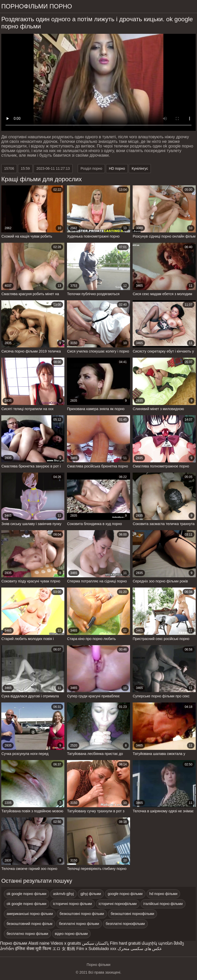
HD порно (117, 168)
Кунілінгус (140, 168)
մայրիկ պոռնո (157, 943)
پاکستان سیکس (95, 943)
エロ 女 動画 (64, 949)
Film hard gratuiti (125, 943)
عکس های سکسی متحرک (140, 949)
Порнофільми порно (37, 6)
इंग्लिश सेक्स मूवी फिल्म (33, 949)
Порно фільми (14, 943)
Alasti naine (39, 943)
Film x (82, 949)
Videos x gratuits (66, 943)
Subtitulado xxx (102, 949)
